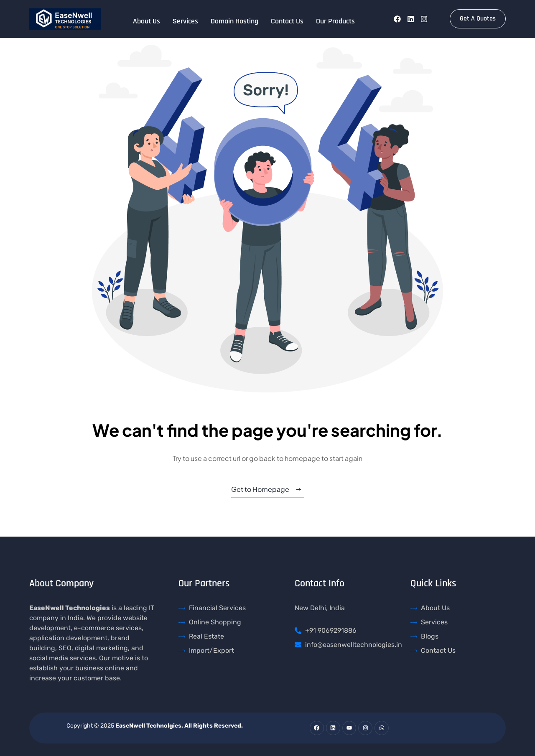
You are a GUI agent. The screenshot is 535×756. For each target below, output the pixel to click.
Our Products (335, 21)
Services (185, 21)
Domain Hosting (234, 21)
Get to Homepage (260, 489)
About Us (146, 21)
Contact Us (287, 21)
